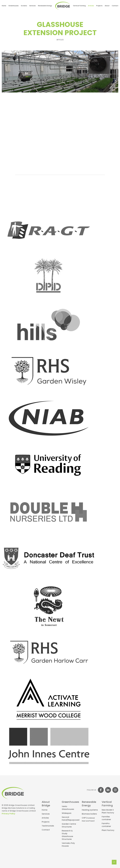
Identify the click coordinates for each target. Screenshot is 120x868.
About (107, 6)
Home (4, 6)
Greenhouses (13, 6)
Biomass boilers (89, 814)
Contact (115, 6)
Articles (91, 6)
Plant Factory (108, 830)
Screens (24, 6)
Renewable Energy (45, 6)
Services (32, 6)
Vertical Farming (79, 6)
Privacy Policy (8, 814)
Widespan (67, 813)
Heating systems (90, 810)
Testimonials (48, 826)
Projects (99, 6)
